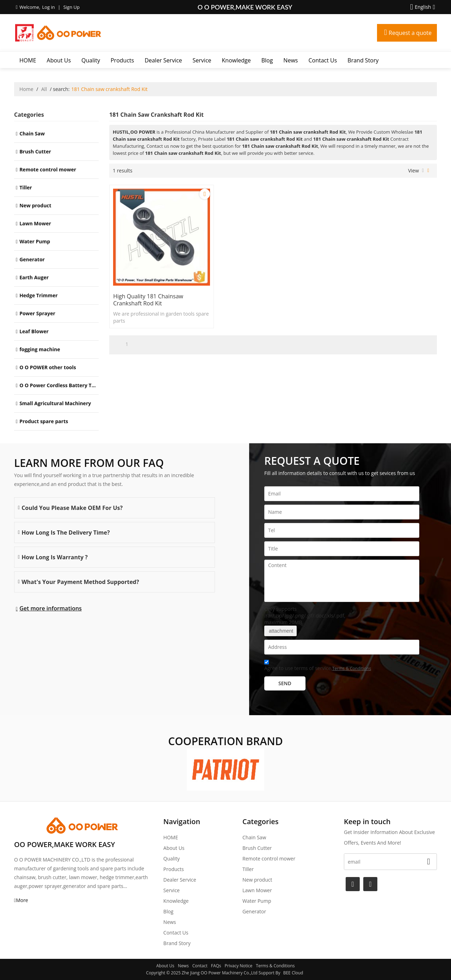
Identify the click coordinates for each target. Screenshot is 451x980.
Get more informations (51, 608)
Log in (48, 7)
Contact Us (323, 60)
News (291, 60)
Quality (91, 60)
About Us (59, 60)
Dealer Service (163, 60)
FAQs (216, 966)
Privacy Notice (239, 966)
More (22, 900)
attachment (280, 631)
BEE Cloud (293, 973)
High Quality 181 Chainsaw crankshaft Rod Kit (148, 300)
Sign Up (72, 7)
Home (26, 89)
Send (285, 683)
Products (122, 60)
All (44, 89)
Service (202, 60)
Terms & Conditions (352, 668)
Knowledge (236, 60)
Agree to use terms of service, (318, 666)
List (423, 171)
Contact (200, 966)
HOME (28, 60)
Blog (267, 60)
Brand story (363, 60)
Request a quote (410, 33)
